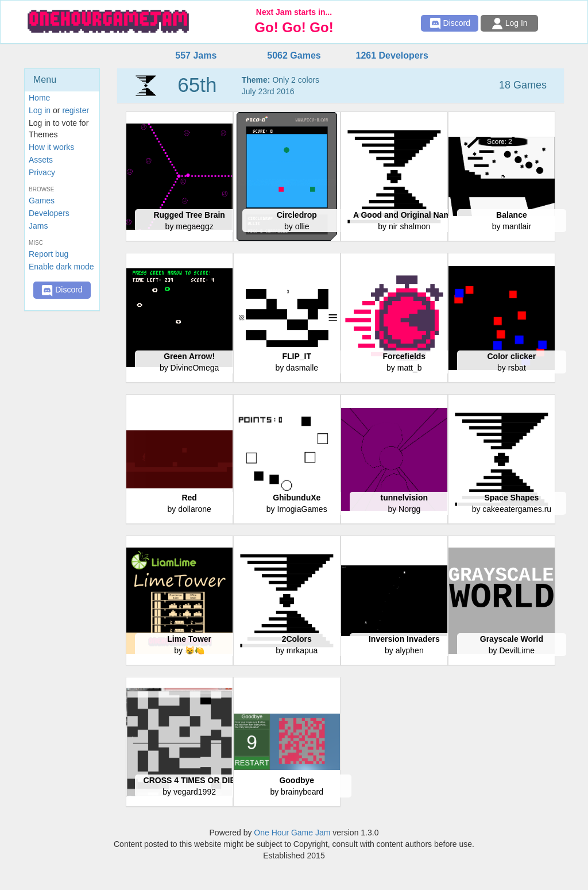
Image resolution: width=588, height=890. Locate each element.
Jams (38, 226)
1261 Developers (392, 55)
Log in (40, 110)
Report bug (49, 254)
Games (42, 201)
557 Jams (196, 55)
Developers (49, 213)
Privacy (42, 172)
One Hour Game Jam (292, 833)
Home (39, 98)
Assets (41, 160)
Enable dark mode (61, 267)
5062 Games (294, 55)
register (76, 110)
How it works (51, 147)
